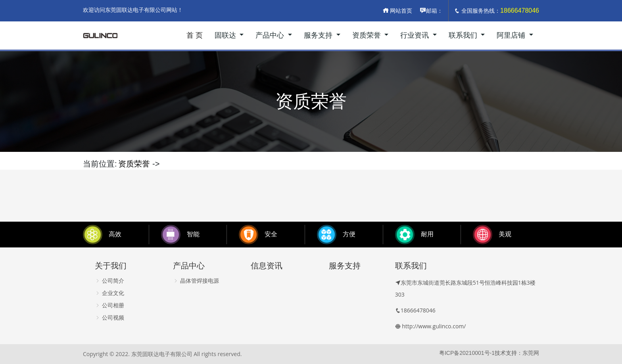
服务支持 (319, 35)
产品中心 (271, 35)
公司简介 (109, 281)
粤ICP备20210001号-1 (467, 353)
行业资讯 (416, 35)
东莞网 (531, 353)
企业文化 (109, 293)
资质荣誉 (368, 35)
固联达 (226, 35)
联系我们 (464, 35)
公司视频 (109, 318)
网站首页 (397, 11)
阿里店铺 (512, 35)
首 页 (195, 35)
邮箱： (431, 11)
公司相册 (109, 305)
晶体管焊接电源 (196, 281)
